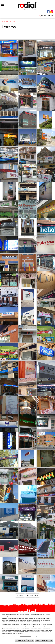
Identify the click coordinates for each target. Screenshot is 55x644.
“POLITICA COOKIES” (25, 636)
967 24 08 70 (46, 16)
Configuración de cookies (44, 640)
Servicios (12, 21)
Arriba (20, 595)
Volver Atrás (32, 595)
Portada (5, 21)
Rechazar (30, 640)
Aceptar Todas (21, 640)
